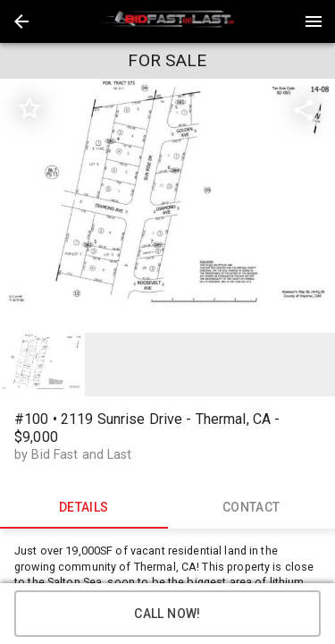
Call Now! (167, 614)
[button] (21, 21)
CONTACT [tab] (252, 507)
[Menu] (314, 21)
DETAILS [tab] (84, 507)
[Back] (21, 21)
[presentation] (168, 21)
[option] (167, 204)
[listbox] (167, 204)
